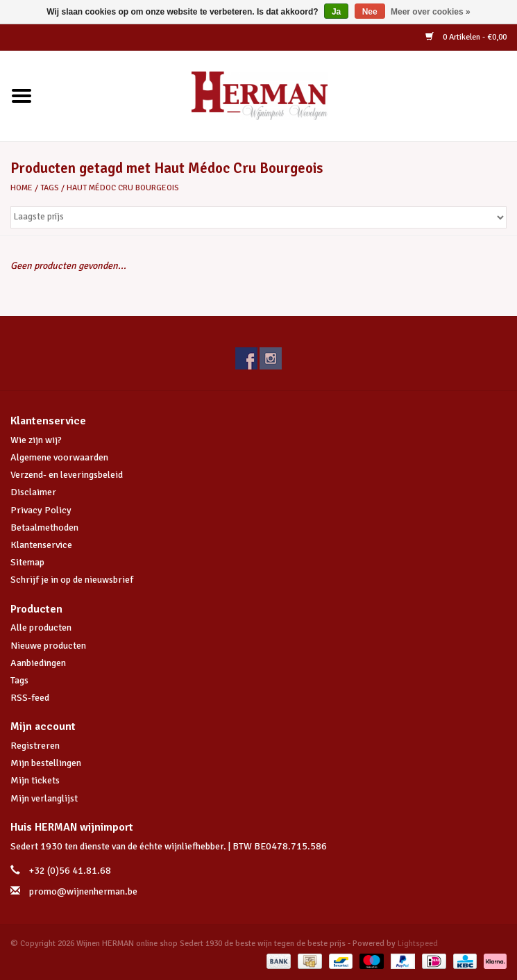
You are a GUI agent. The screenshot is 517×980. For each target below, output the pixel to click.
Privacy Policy (41, 510)
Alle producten (41, 628)
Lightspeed (418, 944)
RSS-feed (30, 698)
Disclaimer (33, 492)
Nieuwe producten (48, 646)
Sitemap (27, 562)
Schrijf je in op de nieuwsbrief (72, 580)
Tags (50, 188)
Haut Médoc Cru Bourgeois (123, 188)
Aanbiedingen (38, 663)
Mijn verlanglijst (44, 798)
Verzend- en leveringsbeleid (67, 475)
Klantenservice (41, 545)
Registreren (35, 746)
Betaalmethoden (44, 528)
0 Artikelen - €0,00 (466, 37)
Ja (336, 12)
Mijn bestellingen (46, 763)
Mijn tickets (35, 780)
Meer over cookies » (431, 12)
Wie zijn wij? (36, 440)
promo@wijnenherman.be (83, 891)
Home (22, 188)
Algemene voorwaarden (59, 457)
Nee (370, 12)
